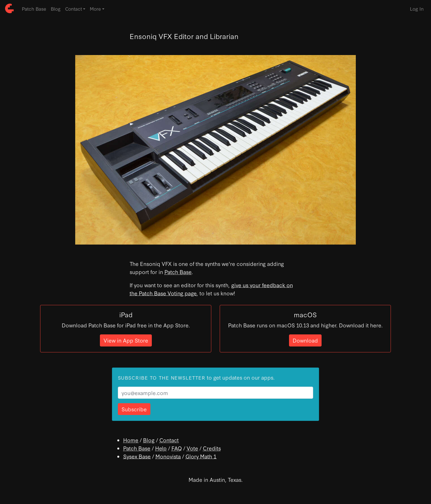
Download (305, 340)
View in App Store (126, 340)
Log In (417, 9)
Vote (192, 448)
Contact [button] (74, 9)
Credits (212, 448)
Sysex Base (137, 456)
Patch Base (34, 9)
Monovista (168, 456)
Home (131, 440)
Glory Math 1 (201, 456)
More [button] (95, 9)
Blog (56, 9)
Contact (169, 440)
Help (161, 448)
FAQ (177, 448)
